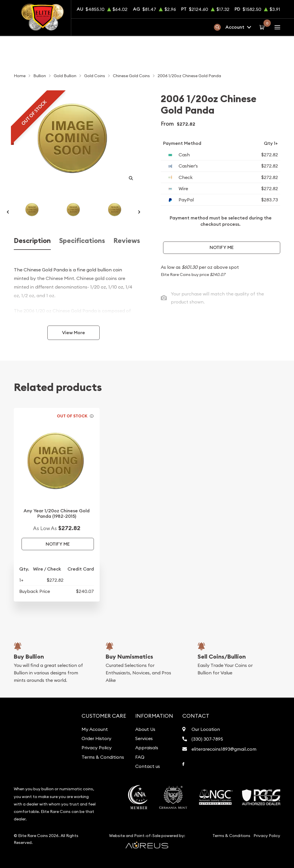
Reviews (127, 241)
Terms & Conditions (103, 757)
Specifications (82, 241)
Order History (96, 738)
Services (144, 738)
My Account (95, 729)
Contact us (148, 766)
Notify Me (222, 247)
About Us (145, 729)
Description (32, 241)
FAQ (140, 757)
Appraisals (147, 748)
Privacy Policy (97, 748)
